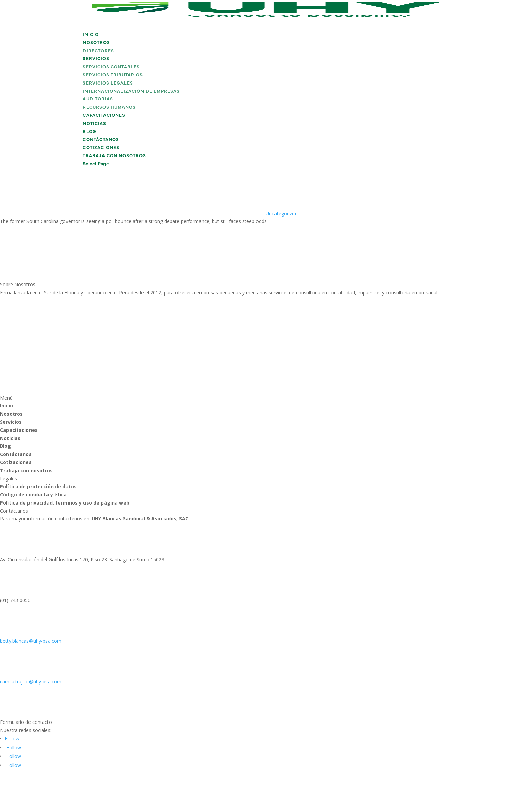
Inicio (91, 35)
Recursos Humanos (109, 107)
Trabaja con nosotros (114, 156)
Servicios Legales (108, 83)
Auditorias (98, 99)
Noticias (94, 124)
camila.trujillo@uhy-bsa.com (31, 682)
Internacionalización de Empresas (131, 92)
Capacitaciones (104, 116)
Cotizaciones (101, 148)
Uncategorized (282, 213)
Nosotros (96, 43)
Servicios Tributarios (113, 75)
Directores (98, 51)
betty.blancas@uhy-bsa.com (31, 641)
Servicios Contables (111, 67)
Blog (90, 132)
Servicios (96, 59)
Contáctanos (101, 140)
